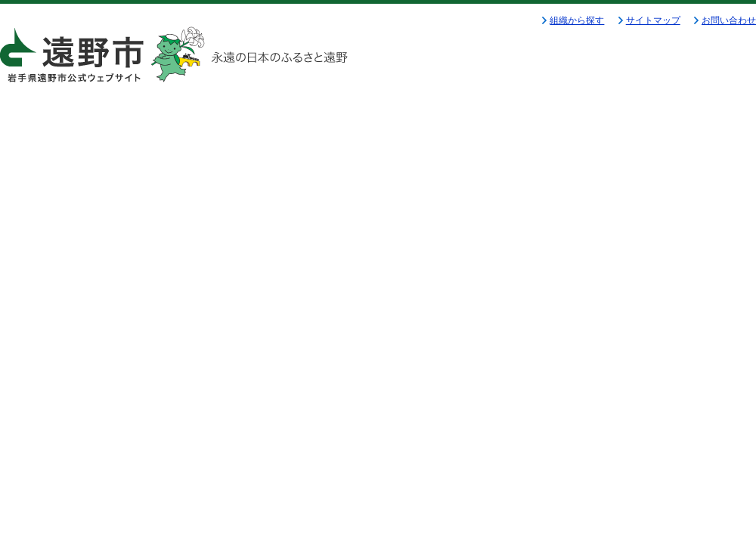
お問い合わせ (729, 20)
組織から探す (577, 20)
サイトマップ (653, 20)
